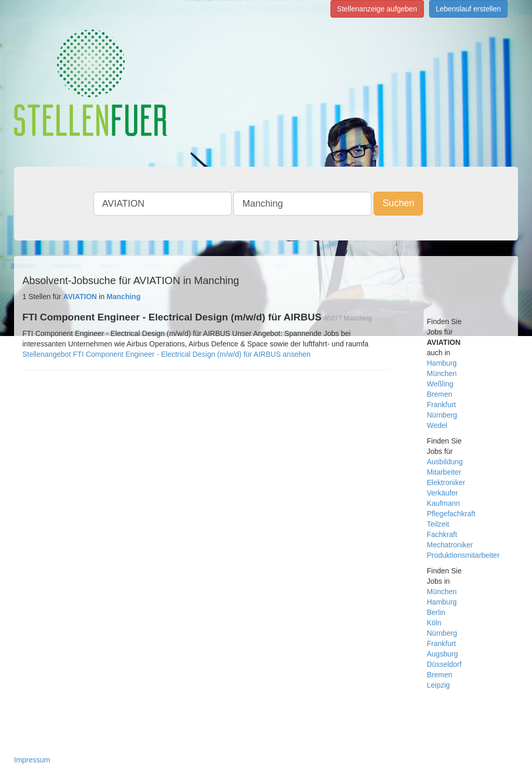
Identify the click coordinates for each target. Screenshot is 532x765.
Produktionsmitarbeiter (463, 555)
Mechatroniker (450, 545)
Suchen (398, 203)
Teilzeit (438, 524)
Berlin (436, 612)
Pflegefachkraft (451, 514)
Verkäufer (443, 493)
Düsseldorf (444, 664)
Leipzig (438, 685)
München (442, 373)
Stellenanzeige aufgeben (377, 9)
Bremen (440, 394)
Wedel (437, 425)
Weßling (440, 384)
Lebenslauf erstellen (468, 9)
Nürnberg (442, 415)
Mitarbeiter (444, 472)
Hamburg (442, 363)
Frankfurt (442, 405)
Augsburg (443, 654)
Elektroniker (446, 482)
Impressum (32, 760)
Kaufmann (444, 503)
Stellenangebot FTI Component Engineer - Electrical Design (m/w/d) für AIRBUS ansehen (167, 354)
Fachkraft (442, 534)
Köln (434, 623)
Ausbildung (445, 462)
